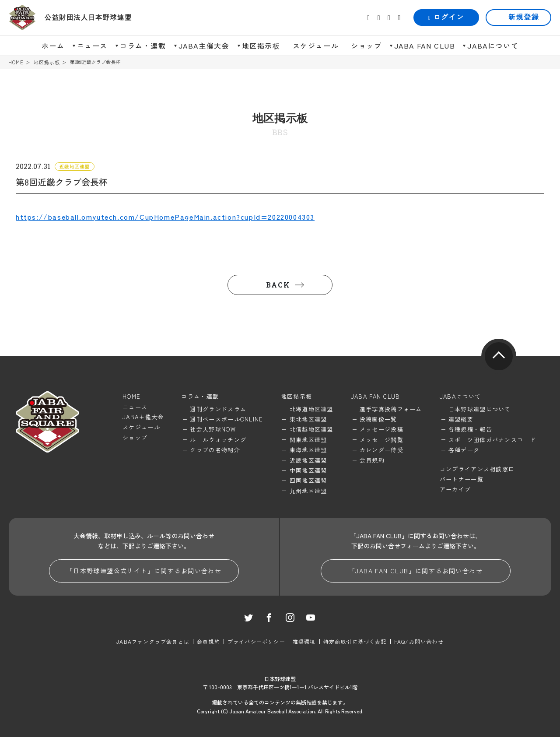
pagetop (499, 356)
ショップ (366, 46)
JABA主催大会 (204, 46)
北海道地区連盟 (311, 409)
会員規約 (372, 460)
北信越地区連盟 (311, 429)
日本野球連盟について (480, 409)
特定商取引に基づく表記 (355, 641)
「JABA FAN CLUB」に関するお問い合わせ (416, 571)
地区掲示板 (261, 46)
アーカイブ (455, 489)
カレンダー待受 (381, 450)
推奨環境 (304, 641)
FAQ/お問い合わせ (419, 641)
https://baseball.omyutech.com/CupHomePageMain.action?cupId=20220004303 (165, 217)
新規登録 (524, 17)
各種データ (464, 450)
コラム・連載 (143, 46)
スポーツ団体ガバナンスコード (492, 440)
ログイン (446, 17)
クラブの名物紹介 (215, 450)
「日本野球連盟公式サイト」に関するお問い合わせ (144, 571)
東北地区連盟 (308, 419)
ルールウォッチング (218, 440)
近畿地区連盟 (308, 460)
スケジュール (316, 46)
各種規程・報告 (470, 429)
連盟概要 (461, 419)
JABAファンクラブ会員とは (153, 641)
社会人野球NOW (213, 429)
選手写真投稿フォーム (391, 409)
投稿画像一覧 (378, 419)
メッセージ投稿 (381, 429)
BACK (278, 285)
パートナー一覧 (462, 479)
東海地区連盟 (308, 450)
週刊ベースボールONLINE (226, 419)
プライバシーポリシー (256, 641)
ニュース (92, 46)
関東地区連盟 (308, 440)
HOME (16, 62)
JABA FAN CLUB (425, 46)
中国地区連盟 (308, 470)
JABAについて (493, 46)
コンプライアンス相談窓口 (477, 469)
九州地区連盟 (308, 491)
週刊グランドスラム (218, 409)
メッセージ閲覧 (381, 440)
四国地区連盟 (308, 480)
